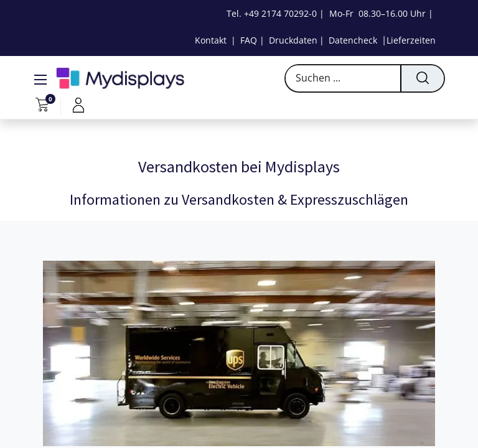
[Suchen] (422, 78)
